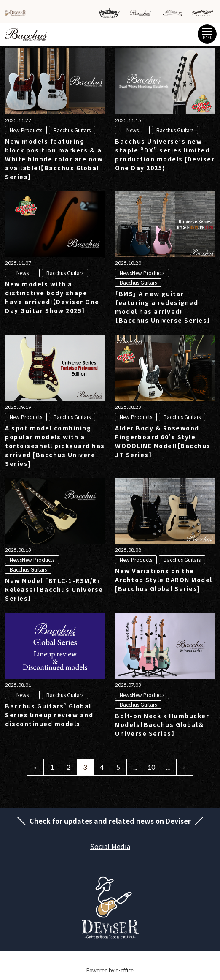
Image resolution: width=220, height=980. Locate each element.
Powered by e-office (110, 970)
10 (151, 767)
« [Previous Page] (35, 767)
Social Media (110, 846)
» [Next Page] (185, 767)
